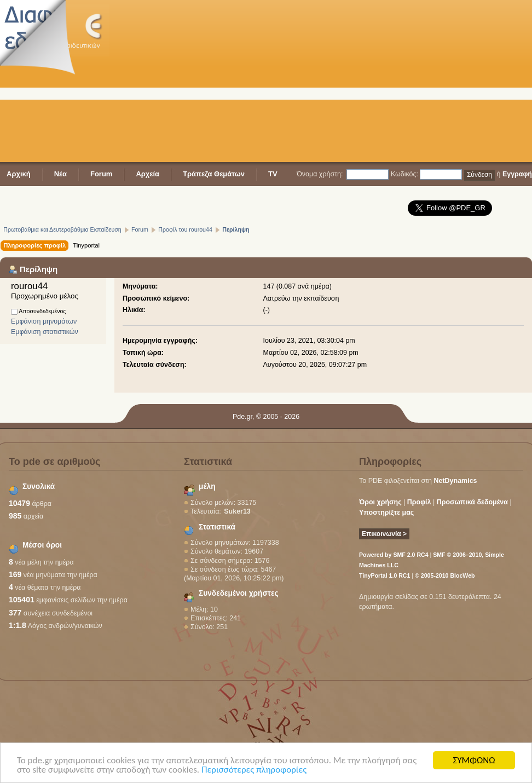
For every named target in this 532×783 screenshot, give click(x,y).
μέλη (207, 487)
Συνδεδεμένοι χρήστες (239, 593)
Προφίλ (419, 502)
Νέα (60, 174)
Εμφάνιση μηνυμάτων (44, 321)
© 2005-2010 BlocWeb (445, 575)
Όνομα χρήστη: (320, 174)
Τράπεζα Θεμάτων (214, 174)
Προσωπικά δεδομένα (472, 502)
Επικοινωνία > (384, 534)
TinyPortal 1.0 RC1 (384, 575)
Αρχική (19, 174)
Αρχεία (148, 174)
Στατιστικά (217, 527)
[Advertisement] (277, 82)
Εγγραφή (517, 174)
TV (273, 174)
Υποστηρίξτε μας (386, 513)
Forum (101, 174)
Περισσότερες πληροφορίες (254, 770)
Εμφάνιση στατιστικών (45, 332)
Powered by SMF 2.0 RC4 (394, 555)
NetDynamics (456, 481)
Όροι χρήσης (380, 502)
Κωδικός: (404, 174)
